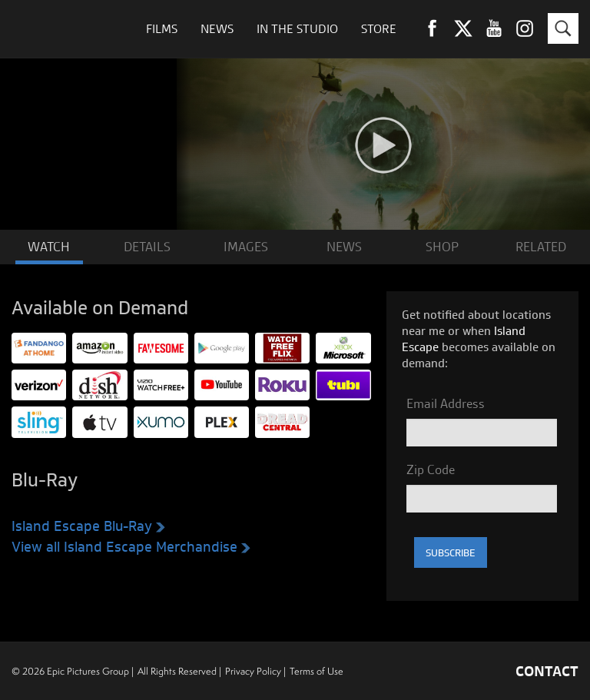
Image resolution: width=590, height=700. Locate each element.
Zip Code (431, 469)
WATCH (49, 247)
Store (379, 29)
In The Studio (297, 29)
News (217, 29)
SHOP (442, 247)
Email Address (446, 403)
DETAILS (147, 247)
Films (162, 29)
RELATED (541, 247)
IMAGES (246, 247)
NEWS (344, 247)
